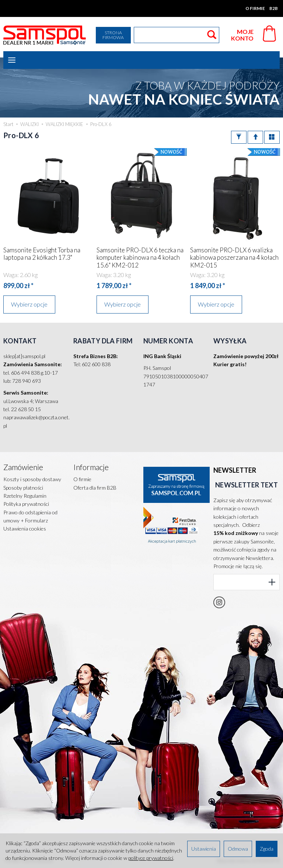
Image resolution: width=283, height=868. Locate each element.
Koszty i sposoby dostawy (32, 479)
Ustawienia (204, 849)
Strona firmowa (113, 35)
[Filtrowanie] (239, 137)
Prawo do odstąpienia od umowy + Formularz (30, 516)
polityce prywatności (151, 858)
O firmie (255, 8)
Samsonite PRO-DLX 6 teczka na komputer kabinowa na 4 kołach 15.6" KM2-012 (140, 258)
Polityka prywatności (26, 504)
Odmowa (238, 849)
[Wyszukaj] (212, 35)
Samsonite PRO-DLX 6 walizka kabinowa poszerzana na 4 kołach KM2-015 (234, 258)
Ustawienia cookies (25, 528)
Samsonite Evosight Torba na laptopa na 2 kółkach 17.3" (42, 254)
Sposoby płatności (23, 488)
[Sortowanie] (255, 137)
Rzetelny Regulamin (25, 496)
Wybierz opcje (29, 304)
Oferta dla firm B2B (95, 488)
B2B (274, 8)
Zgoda (267, 849)
